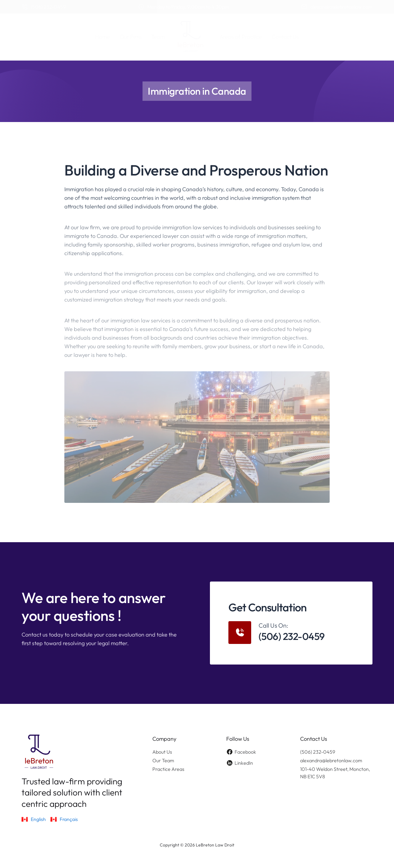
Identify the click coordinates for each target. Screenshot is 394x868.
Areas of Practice (241, 37)
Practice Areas (168, 769)
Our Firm (131, 37)
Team (158, 37)
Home (103, 37)
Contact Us (285, 37)
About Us (162, 752)
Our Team (163, 760)
